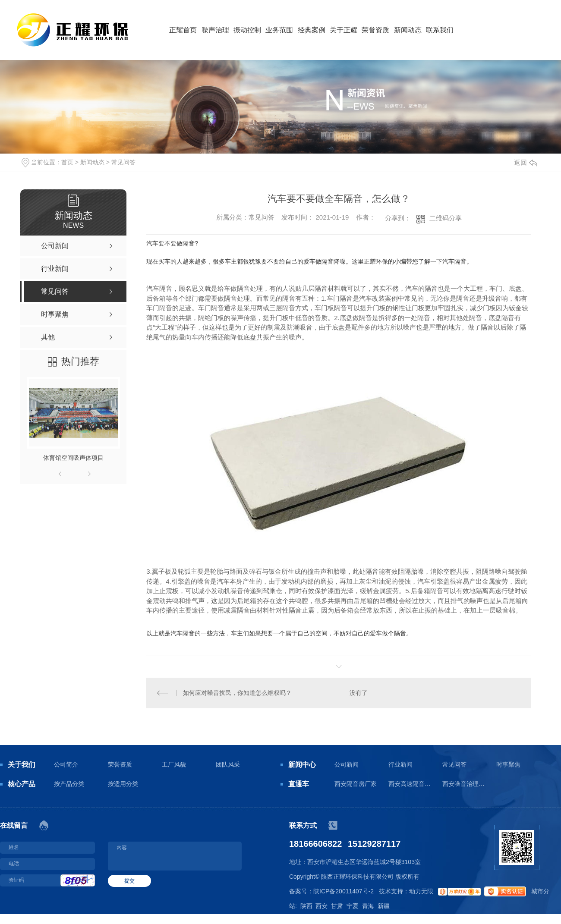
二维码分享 (446, 218)
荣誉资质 (375, 30)
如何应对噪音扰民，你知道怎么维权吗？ (237, 693)
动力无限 (421, 891)
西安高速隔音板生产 (410, 784)
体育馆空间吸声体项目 (73, 458)
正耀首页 (183, 30)
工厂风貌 (174, 764)
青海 (368, 906)
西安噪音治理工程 (464, 784)
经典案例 (312, 30)
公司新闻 (347, 764)
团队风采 (228, 764)
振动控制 (247, 30)
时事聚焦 (508, 764)
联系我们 (440, 30)
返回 (526, 162)
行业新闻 (400, 764)
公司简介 (66, 764)
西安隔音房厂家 (356, 784)
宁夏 (353, 906)
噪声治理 (215, 30)
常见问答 (123, 162)
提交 (129, 881)
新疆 (384, 906)
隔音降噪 (334, 261)
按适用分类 (123, 784)
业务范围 (279, 30)
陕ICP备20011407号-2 (344, 891)
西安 (321, 906)
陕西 (306, 906)
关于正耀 (344, 30)
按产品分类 (69, 784)
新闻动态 (408, 30)
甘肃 (337, 906)
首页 (67, 162)
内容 (175, 856)
